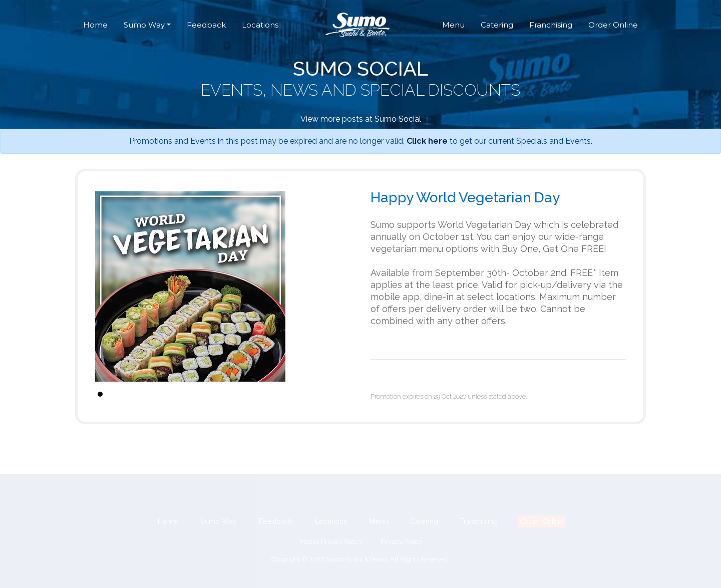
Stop (346, 394)
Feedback (206, 25)
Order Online (613, 25)
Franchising (551, 25)
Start (338, 394)
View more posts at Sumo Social (361, 119)
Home (95, 25)
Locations (260, 25)
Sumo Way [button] (144, 25)
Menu (453, 25)
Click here (427, 141)
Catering (497, 25)
